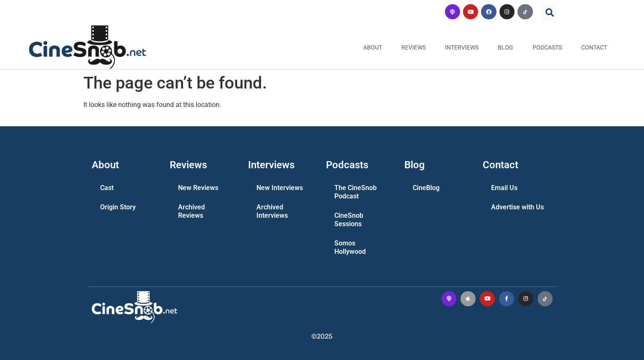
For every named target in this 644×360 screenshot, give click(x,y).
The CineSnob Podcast (356, 192)
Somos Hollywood (350, 247)
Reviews (414, 47)
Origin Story (118, 207)
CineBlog (426, 188)
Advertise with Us (517, 207)
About (373, 47)
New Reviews (198, 188)
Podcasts (547, 47)
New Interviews (280, 188)
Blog (506, 47)
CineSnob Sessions (349, 220)
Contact (594, 47)
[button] (550, 13)
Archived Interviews (272, 211)
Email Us (504, 188)
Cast (107, 188)
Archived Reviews (191, 211)
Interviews (462, 47)
